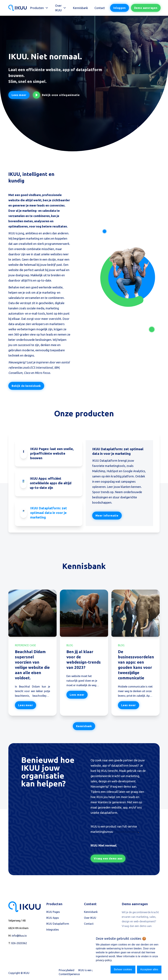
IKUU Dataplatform (58, 924)
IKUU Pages (53, 913)
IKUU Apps (53, 918)
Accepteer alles (149, 969)
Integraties (53, 930)
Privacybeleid (67, 971)
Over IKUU (90, 918)
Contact (100, 8)
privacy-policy (104, 960)
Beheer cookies (123, 969)
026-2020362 (19, 944)
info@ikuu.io (19, 936)
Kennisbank (80, 8)
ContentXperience (126, 832)
